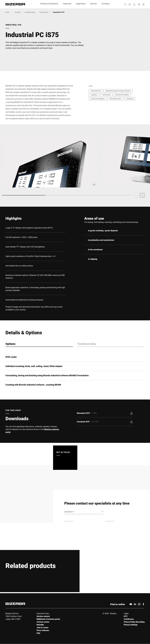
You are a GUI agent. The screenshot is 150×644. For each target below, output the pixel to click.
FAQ (38, 633)
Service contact (43, 616)
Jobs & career (43, 628)
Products (18, 12)
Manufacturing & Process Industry (118, 91)
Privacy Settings (131, 625)
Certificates (129, 619)
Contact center (43, 622)
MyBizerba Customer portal (48, 619)
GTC (126, 616)
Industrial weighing (98, 99)
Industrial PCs (44, 12)
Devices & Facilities (122, 95)
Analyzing (130, 99)
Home (7, 12)
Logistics (94, 95)
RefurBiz (40, 625)
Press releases (43, 630)
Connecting (106, 95)
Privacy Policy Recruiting (134, 622)
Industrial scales (30, 12)
